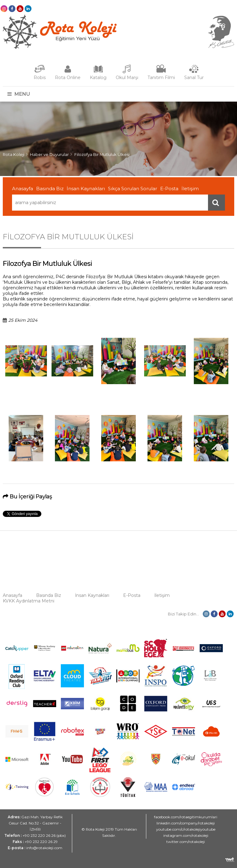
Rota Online (68, 78)
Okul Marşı (127, 78)
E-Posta (169, 189)
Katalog (98, 78)
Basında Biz (50, 189)
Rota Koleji (14, 154)
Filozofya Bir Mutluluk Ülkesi (102, 154)
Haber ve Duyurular (49, 154)
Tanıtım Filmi (161, 78)
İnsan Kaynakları (86, 189)
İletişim (190, 189)
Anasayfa (23, 189)
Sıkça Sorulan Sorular (133, 189)
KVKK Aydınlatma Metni (29, 601)
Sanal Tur (194, 78)
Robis (40, 78)
